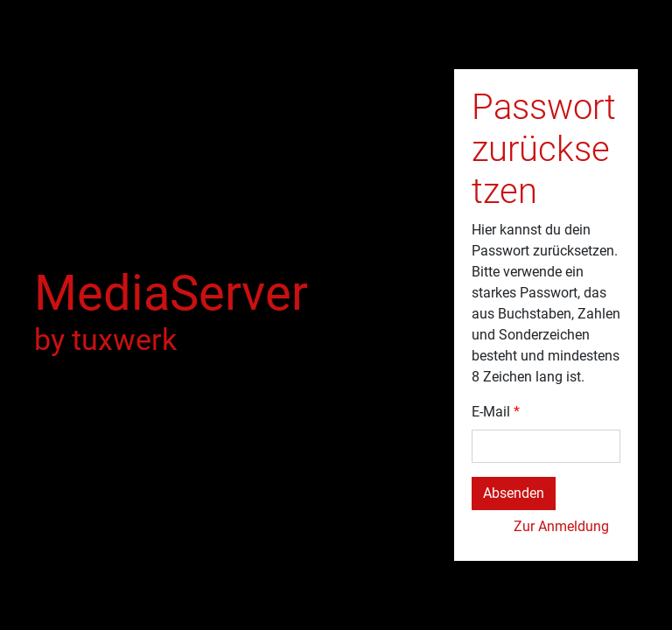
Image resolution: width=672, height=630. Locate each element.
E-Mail (491, 412)
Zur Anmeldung (561, 526)
